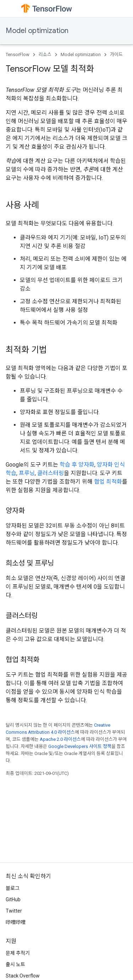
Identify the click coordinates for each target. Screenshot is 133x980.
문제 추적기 (18, 953)
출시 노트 (15, 964)
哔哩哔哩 (16, 922)
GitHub (13, 899)
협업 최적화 (108, 482)
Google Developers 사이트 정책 (80, 746)
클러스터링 (51, 473)
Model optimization (37, 31)
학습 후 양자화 (77, 465)
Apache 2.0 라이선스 (60, 739)
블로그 (13, 888)
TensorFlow (18, 54)
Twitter (14, 911)
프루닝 (27, 473)
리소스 (45, 54)
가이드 (116, 54)
